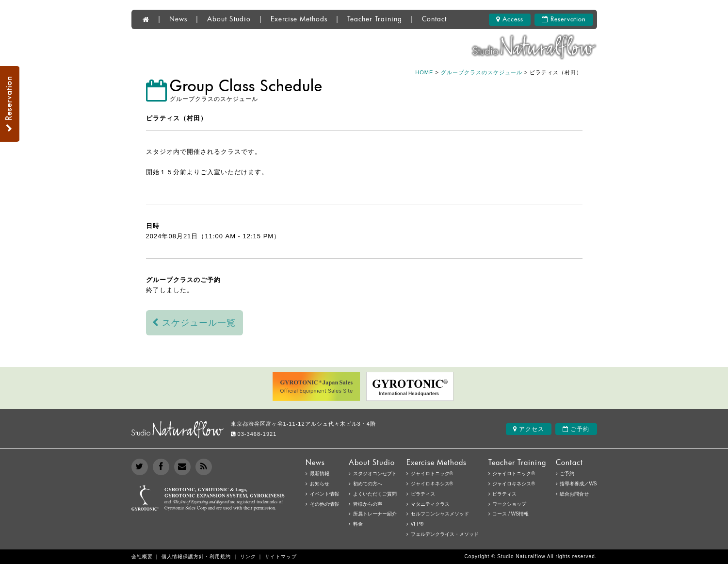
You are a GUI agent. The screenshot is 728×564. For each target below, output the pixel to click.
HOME (424, 72)
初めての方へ (368, 484)
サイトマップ (281, 556)
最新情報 (320, 473)
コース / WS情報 (510, 514)
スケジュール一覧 (194, 323)
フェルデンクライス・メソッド (445, 534)
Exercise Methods (299, 19)
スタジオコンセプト (375, 473)
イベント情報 (324, 494)
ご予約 (576, 429)
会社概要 (142, 556)
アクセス (529, 429)
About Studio (229, 19)
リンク (248, 556)
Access (510, 19)
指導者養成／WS (578, 484)
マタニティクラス (430, 504)
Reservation (564, 19)
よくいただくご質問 (375, 494)
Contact (434, 19)
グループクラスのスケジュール (482, 72)
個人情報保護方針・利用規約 (196, 556)
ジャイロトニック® (513, 473)
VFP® (417, 524)
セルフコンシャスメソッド (440, 514)
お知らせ (320, 484)
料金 (358, 524)
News (178, 19)
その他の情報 (324, 504)
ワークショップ (509, 504)
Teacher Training (375, 19)
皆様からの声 (368, 504)
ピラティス (504, 494)
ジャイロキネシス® (513, 484)
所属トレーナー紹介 (375, 514)
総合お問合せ (574, 494)
